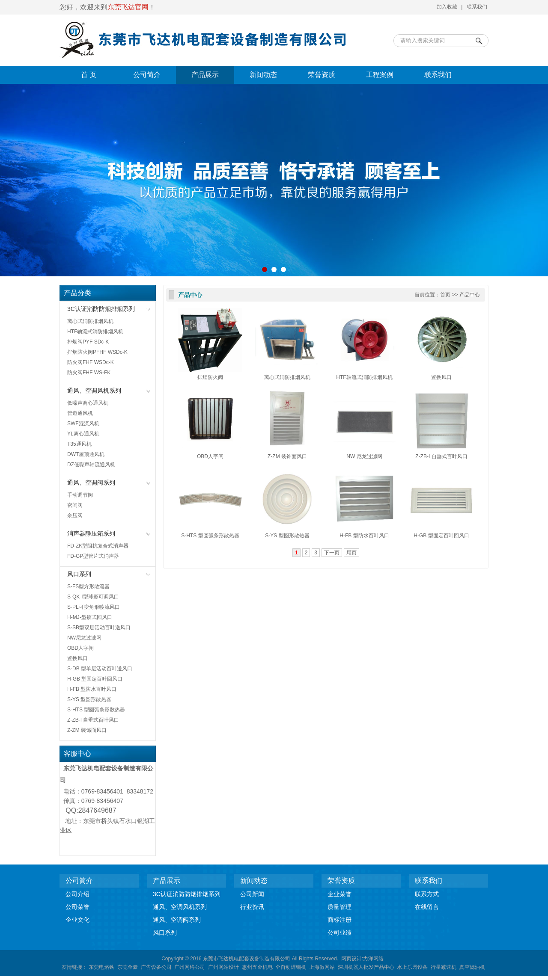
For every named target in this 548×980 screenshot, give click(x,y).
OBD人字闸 (80, 648)
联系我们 (477, 7)
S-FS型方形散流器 (88, 586)
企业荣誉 (340, 894)
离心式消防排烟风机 (90, 321)
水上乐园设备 (412, 967)
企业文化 (77, 920)
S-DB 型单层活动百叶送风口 (100, 669)
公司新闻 (252, 894)
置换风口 (77, 658)
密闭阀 (75, 505)
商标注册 (340, 920)
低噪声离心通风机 (88, 403)
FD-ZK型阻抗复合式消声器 (98, 546)
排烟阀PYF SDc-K (88, 342)
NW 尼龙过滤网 (364, 456)
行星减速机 (444, 967)
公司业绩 (340, 933)
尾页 (351, 553)
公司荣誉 (77, 907)
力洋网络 (373, 959)
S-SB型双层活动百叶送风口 (99, 628)
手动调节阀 (80, 495)
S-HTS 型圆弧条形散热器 (96, 710)
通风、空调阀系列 (91, 483)
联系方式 (427, 894)
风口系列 (79, 574)
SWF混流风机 (83, 423)
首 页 (89, 75)
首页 (445, 295)
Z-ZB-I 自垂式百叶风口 (93, 720)
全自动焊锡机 (291, 967)
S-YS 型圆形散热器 (89, 699)
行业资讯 (252, 907)
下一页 (332, 553)
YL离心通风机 (83, 434)
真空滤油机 (472, 967)
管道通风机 (80, 413)
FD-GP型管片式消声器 (93, 556)
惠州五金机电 (257, 967)
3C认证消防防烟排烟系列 (101, 309)
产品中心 (190, 295)
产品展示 (205, 75)
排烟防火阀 (210, 377)
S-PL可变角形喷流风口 (94, 607)
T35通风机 (79, 444)
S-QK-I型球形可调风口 (93, 597)
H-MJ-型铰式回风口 (90, 617)
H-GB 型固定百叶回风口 (95, 679)
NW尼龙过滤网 (84, 638)
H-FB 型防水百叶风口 (92, 689)
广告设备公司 (156, 967)
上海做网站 (322, 967)
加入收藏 (447, 7)
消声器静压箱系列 (91, 533)
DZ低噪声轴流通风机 (91, 465)
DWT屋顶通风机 (86, 454)
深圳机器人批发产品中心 (366, 967)
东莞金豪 (128, 967)
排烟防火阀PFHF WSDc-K (97, 352)
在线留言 (427, 907)
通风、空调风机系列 (94, 391)
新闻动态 (263, 75)
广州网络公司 (190, 967)
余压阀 (75, 515)
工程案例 (380, 75)
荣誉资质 (322, 75)
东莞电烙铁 (101, 967)
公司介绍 (77, 894)
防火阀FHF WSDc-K (91, 362)
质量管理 (340, 907)
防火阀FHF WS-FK (89, 373)
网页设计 (351, 959)
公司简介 (147, 75)
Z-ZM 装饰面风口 (87, 730)
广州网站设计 (223, 967)
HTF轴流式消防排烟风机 (95, 332)
